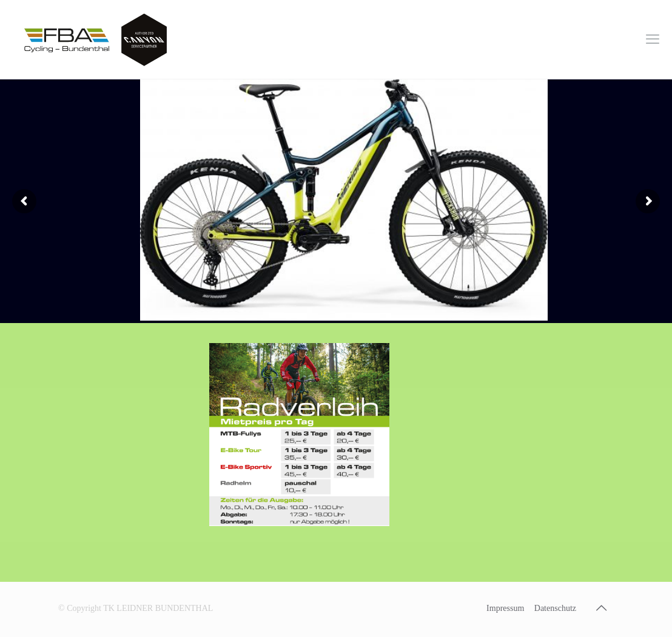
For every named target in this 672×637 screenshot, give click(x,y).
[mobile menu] (653, 39)
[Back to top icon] (601, 608)
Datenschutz (555, 608)
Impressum (505, 608)
